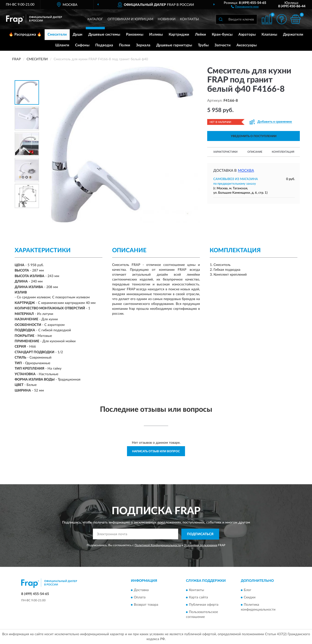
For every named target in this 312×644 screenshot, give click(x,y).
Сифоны (82, 45)
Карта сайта (198, 598)
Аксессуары (247, 45)
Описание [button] (255, 152)
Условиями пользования (201, 545)
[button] (245, 6)
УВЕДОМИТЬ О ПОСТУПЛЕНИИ (254, 136)
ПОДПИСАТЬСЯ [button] (200, 534)
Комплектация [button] (283, 152)
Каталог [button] (95, 19)
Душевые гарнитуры (174, 45)
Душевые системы (104, 35)
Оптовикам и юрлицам (130, 19)
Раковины (135, 35)
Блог (248, 590)
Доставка (141, 590)
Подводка (104, 45)
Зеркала (143, 45)
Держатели (293, 35)
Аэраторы (247, 35)
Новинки (167, 19)
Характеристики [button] (225, 152)
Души (78, 35)
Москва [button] (246, 171)
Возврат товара (146, 605)
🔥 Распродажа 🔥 (25, 35)
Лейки (200, 35)
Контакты (189, 19)
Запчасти (223, 45)
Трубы (203, 45)
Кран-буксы (222, 35)
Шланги (62, 45)
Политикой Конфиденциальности (158, 545)
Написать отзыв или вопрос (156, 451)
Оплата (140, 598)
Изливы (156, 35)
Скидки (250, 598)
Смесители (57, 35)
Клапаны (269, 35)
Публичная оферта (204, 605)
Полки (125, 45)
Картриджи (179, 35)
